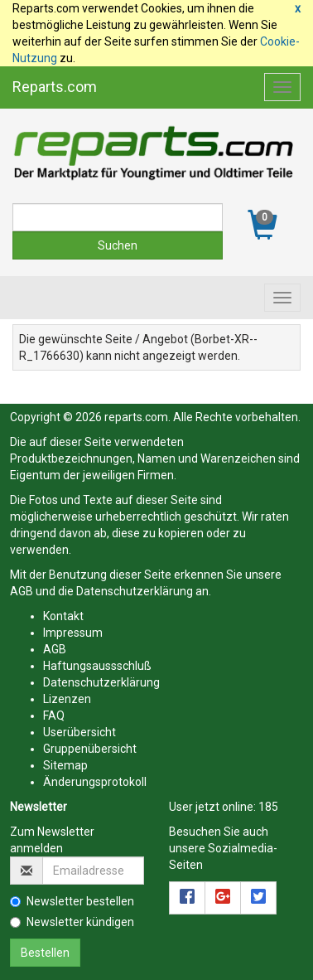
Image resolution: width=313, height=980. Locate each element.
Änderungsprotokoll (95, 782)
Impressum (73, 633)
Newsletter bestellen (72, 901)
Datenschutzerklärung (135, 591)
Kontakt (63, 616)
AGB (22, 591)
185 (268, 807)
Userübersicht (79, 732)
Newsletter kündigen (72, 922)
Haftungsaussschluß (97, 666)
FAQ (54, 716)
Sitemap (65, 765)
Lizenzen (67, 699)
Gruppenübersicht (90, 749)
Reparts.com (55, 87)
